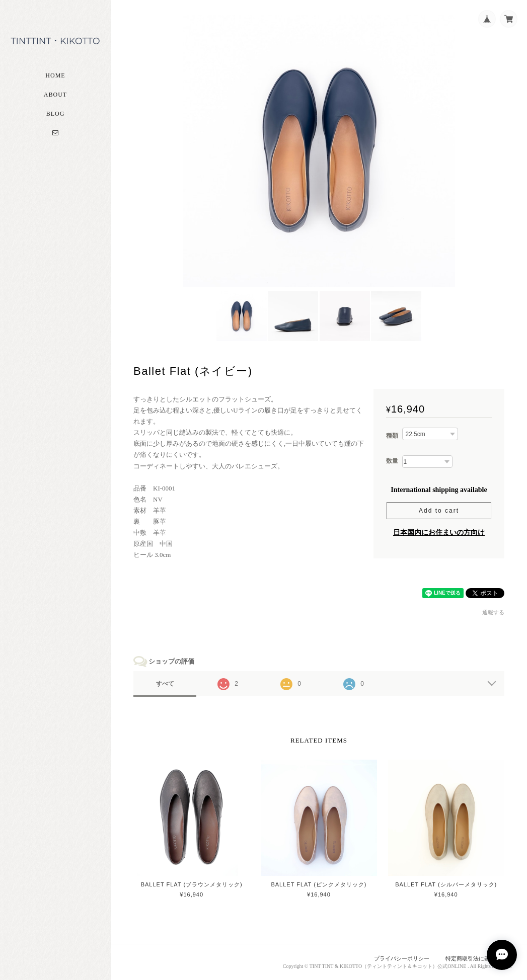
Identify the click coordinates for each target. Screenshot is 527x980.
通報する (493, 612)
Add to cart (439, 511)
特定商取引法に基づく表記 (479, 958)
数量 (392, 461)
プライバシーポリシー (402, 958)
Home (55, 75)
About (55, 95)
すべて (165, 684)
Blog (56, 114)
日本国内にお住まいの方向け (439, 533)
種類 (392, 436)
